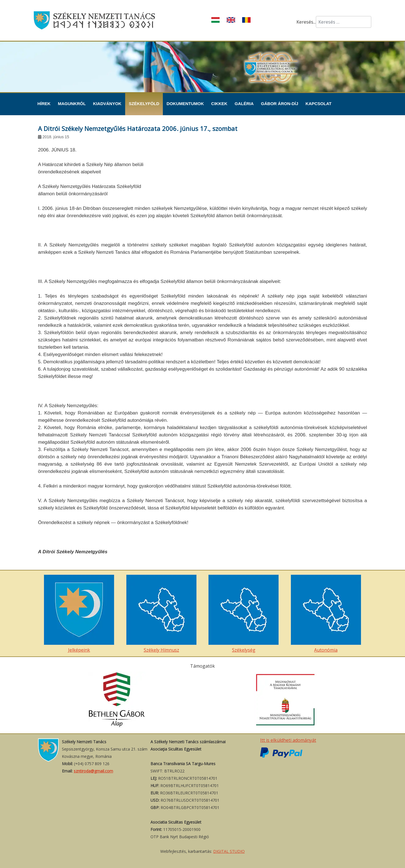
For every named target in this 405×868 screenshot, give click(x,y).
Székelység (244, 614)
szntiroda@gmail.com (93, 771)
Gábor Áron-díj (280, 104)
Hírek (44, 104)
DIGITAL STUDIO (229, 851)
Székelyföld (144, 104)
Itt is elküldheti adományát (288, 740)
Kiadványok (107, 104)
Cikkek (219, 104)
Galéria (244, 104)
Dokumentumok (185, 104)
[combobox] (344, 22)
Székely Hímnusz (161, 614)
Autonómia (326, 614)
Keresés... (306, 22)
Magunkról (72, 104)
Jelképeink (79, 614)
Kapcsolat (318, 104)
